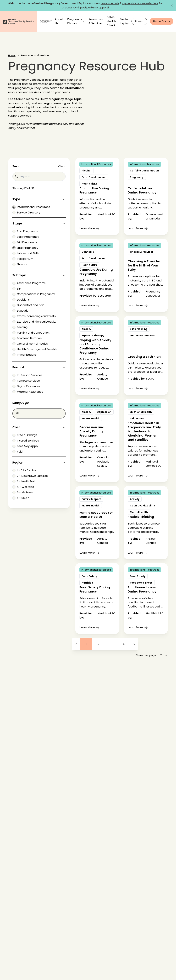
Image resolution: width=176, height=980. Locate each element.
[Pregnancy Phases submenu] (84, 21)
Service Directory (26, 213)
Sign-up (139, 21)
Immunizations (24, 355)
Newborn (21, 264)
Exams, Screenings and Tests (34, 316)
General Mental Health (30, 344)
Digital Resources (26, 386)
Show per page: (146, 655)
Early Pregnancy (26, 237)
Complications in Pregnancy (34, 294)
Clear (62, 166)
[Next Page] (134, 644)
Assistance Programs (29, 283)
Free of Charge (25, 435)
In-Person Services (27, 375)
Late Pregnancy (25, 248)
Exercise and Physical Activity (34, 322)
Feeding (20, 327)
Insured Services (26, 441)
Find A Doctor (162, 21)
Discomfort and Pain (28, 305)
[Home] (46, 21)
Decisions (21, 300)
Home (12, 55)
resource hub (110, 3)
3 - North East (24, 481)
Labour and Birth (26, 253)
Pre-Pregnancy (25, 231)
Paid (17, 452)
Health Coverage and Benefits (35, 349)
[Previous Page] (76, 644)
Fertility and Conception (31, 333)
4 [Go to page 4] (124, 644)
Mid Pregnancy (25, 242)
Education (21, 311)
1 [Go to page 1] (86, 644)
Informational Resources (31, 207)
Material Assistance (28, 392)
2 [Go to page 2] (98, 644)
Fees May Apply (25, 446)
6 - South (21, 498)
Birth (18, 289)
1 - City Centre (24, 470)
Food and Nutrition (27, 338)
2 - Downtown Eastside (30, 476)
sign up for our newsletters (140, 3)
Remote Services (26, 381)
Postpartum (23, 259)
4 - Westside (23, 487)
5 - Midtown (23, 492)
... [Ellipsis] (111, 644)
